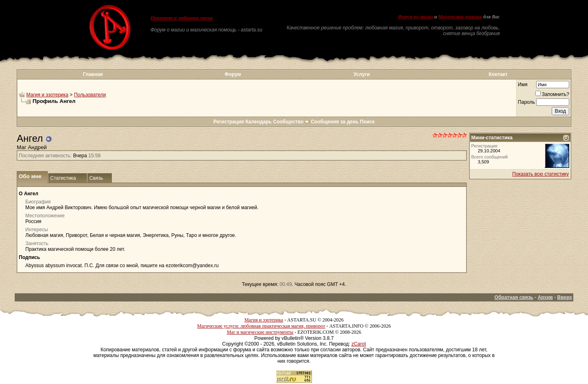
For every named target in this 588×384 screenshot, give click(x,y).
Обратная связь (514, 297)
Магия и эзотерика (47, 95)
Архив (545, 297)
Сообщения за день (335, 122)
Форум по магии (415, 17)
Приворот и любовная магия (182, 18)
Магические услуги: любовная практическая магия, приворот (261, 326)
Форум (233, 74)
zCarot (359, 344)
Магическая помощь (460, 17)
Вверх (565, 297)
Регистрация (228, 122)
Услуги (362, 74)
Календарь (259, 122)
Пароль (526, 102)
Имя (522, 85)
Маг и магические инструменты (260, 332)
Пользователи (90, 95)
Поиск (367, 122)
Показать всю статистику (541, 174)
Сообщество (291, 122)
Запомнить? (552, 94)
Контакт (498, 74)
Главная (93, 74)
